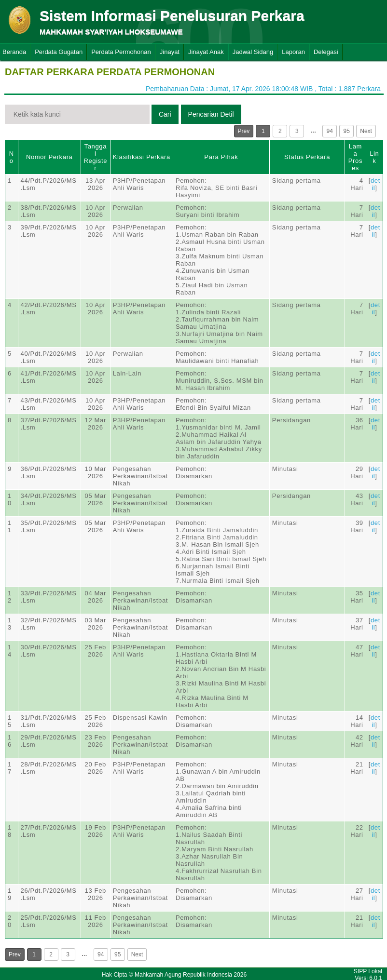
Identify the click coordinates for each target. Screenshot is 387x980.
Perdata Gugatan (59, 52)
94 (330, 131)
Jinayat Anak (206, 52)
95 (347, 131)
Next (366, 131)
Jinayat (170, 52)
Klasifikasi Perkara (142, 157)
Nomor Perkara (49, 157)
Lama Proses (355, 157)
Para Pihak (221, 157)
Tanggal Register (95, 157)
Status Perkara (307, 157)
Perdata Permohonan (121, 52)
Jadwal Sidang (253, 52)
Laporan (293, 52)
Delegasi (326, 52)
